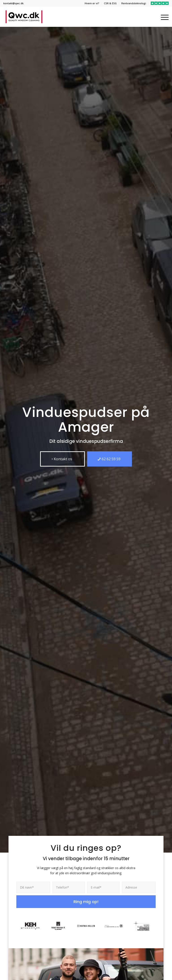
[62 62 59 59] (110, 459)
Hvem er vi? (92, 3)
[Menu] (162, 17)
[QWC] (24, 17)
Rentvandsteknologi (134, 3)
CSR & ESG (110, 3)
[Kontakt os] (62, 459)
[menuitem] (92, 3)
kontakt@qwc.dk (13, 3)
